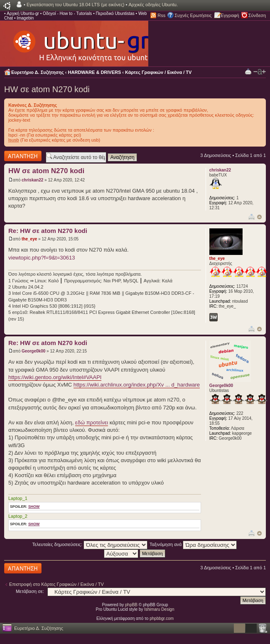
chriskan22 (32, 180)
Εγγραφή (230, 15)
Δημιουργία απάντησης (23, 156)
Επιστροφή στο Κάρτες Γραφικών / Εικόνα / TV (56, 584)
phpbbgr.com (162, 618)
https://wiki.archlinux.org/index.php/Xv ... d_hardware (137, 385)
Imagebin (25, 18)
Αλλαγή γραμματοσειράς (260, 72)
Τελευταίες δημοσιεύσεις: (90, 544)
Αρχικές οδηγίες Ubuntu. (153, 5)
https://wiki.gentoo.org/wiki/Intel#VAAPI (55, 377)
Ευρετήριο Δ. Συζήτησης (38, 72)
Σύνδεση (257, 15)
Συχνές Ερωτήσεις (193, 15)
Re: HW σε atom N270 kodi (48, 231)
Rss (161, 15)
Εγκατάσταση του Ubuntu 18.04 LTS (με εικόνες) (75, 5)
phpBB (131, 605)
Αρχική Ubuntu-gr (23, 13)
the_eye (29, 239)
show (34, 507)
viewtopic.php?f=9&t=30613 (42, 258)
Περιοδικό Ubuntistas (115, 13)
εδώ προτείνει (92, 422)
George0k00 (33, 351)
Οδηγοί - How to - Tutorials (67, 13)
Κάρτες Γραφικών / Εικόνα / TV (158, 72)
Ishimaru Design (159, 609)
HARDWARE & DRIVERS (95, 72)
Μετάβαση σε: (30, 591)
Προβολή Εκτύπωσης (248, 71)
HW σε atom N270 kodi (47, 89)
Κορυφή (259, 217)
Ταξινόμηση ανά (193, 544)
